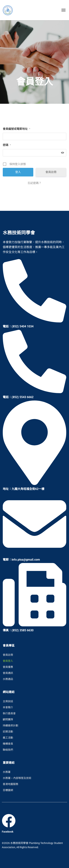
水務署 (7, 772)
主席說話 (8, 701)
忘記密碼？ (34, 183)
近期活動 (8, 732)
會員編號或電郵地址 (16, 129)
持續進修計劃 (10, 726)
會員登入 (8, 661)
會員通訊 (8, 673)
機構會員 (8, 744)
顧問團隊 (8, 719)
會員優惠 (8, 667)
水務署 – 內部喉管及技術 (17, 778)
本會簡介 (8, 707)
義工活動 (8, 738)
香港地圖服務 (10, 784)
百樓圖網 (8, 790)
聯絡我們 (8, 750)
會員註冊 (51, 172)
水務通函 (8, 679)
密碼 (7, 145)
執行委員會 (9, 713)
